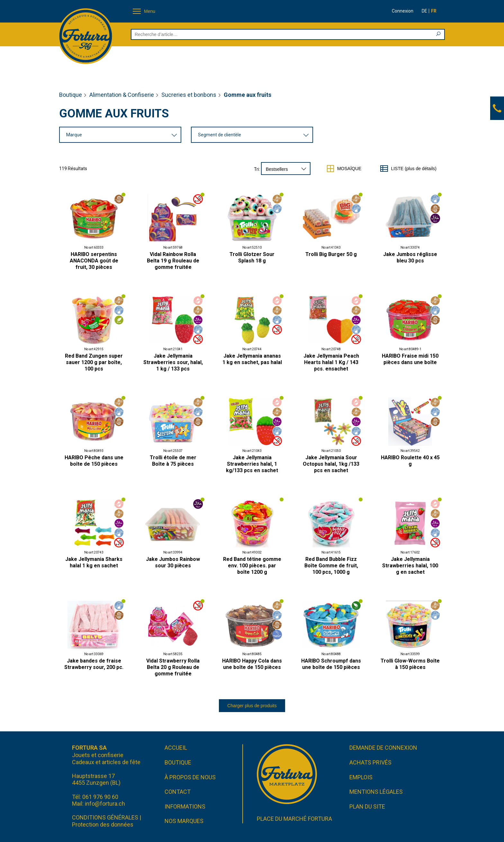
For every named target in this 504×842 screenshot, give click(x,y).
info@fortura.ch (105, 804)
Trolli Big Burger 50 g (331, 254)
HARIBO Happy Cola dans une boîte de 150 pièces (252, 664)
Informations (185, 806)
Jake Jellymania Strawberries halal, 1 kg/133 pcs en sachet (252, 464)
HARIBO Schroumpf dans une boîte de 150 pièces (331, 664)
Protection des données (103, 824)
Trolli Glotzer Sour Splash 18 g (252, 257)
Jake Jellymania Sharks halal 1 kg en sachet (94, 562)
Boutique (71, 95)
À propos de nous (190, 777)
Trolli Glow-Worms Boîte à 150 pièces (410, 664)
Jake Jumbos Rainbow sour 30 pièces (173, 562)
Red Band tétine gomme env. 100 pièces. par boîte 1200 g (252, 566)
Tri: (257, 169)
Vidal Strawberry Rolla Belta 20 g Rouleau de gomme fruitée (173, 667)
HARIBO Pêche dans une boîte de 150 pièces (94, 461)
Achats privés (370, 762)
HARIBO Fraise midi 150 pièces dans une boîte (410, 359)
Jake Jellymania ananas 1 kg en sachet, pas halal (252, 359)
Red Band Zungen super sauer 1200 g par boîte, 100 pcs (94, 362)
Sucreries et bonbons (189, 95)
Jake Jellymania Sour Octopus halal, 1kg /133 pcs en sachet (331, 464)
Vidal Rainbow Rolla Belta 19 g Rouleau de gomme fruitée (173, 261)
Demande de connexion (383, 748)
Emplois (361, 777)
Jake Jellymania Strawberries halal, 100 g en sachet (410, 566)
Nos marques (184, 821)
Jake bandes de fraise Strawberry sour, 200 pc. (94, 664)
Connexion (403, 11)
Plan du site (367, 806)
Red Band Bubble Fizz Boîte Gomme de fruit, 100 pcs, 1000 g (331, 566)
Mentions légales (376, 792)
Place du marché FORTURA (294, 819)
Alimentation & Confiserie (122, 95)
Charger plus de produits (252, 706)
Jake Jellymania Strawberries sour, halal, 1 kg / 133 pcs (173, 362)
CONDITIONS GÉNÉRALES (105, 817)
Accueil (176, 748)
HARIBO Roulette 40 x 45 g (410, 461)
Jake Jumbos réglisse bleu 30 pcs (410, 257)
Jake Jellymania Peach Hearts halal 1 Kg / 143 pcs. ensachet (331, 362)
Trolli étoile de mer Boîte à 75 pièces (173, 461)
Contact (178, 792)
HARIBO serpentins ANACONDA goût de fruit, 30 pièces (94, 261)
